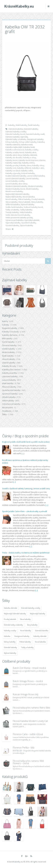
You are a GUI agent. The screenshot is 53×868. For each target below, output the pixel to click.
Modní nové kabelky (14, 191)
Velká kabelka (26, 212)
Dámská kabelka (16, 129)
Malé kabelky (21, 125)
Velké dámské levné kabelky (18, 215)
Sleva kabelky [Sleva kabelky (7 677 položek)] (25, 619)
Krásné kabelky (28, 173)
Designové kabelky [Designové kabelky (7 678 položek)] (22, 636)
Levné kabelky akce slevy (16, 184)
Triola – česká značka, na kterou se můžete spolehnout (26, 553)
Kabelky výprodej (13, 173)
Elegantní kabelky (10, 328)
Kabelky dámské (30, 155)
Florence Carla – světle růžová (28, 734)
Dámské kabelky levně (15, 134)
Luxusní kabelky (9, 380)
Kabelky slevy (38, 165)
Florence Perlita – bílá (23, 748)
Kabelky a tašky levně (15, 152)
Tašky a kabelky (12, 210)
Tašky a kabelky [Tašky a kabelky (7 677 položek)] (27, 647)
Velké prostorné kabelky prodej (19, 217)
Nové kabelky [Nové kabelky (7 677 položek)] (26, 631)
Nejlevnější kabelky (14, 197)
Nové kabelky (11, 199)
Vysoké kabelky (12, 225)
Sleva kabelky (12, 202)
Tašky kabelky (26, 210)
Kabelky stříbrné (24, 168)
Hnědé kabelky (9, 349)
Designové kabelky (35, 139)
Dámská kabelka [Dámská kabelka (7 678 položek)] (42, 631)
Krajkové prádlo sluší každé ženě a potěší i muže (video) (26, 442)
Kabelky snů (11, 168)
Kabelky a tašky (32, 150)
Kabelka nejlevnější (14, 147)
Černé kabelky (8, 342)
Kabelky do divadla (14, 158)
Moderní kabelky (35, 186)
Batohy (5, 321)
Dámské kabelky (31, 129)
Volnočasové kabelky (11, 404)
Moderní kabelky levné (15, 189)
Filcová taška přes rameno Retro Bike (31, 708)
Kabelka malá (27, 144)
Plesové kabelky (9, 387)
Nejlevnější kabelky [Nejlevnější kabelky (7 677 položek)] (38, 614)
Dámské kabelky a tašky (16, 132)
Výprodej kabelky (13, 223)
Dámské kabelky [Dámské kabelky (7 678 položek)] (10, 647)
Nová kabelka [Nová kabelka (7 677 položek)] (40, 642)
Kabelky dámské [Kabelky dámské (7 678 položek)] (40, 636)
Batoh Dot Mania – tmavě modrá (29, 668)
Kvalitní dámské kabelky (16, 176)
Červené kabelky (9, 345)
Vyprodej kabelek (32, 220)
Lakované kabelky (10, 376)
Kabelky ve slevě (13, 171)
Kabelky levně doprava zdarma (32, 160)
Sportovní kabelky (10, 394)
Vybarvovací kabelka (14, 220)
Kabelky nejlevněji (13, 163)
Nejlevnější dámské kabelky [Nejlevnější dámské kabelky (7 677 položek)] (15, 614)
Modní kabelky (32, 189)
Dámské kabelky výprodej (17, 137)
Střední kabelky (9, 397)
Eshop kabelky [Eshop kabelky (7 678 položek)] (10, 642)
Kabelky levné (12, 160)
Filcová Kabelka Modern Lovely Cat (30, 721)
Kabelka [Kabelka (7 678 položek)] (7, 636)
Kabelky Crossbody (10, 332)
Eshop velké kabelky (28, 142)
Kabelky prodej (12, 165)
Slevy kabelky (37, 202)
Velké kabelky (8, 401)
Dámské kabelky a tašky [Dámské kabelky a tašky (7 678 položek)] (31, 608)
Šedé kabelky (34, 125)
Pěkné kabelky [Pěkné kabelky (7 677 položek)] (25, 642)
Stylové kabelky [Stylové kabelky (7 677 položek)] (10, 653)
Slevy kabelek (24, 202)
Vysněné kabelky (29, 223)
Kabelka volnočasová (15, 150)
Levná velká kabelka (36, 176)
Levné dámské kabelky (15, 178)
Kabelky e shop (29, 158)
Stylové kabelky (27, 204)
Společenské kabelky (11, 390)
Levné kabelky (32, 178)
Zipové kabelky (26, 225)
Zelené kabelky (9, 363)
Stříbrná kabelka (13, 204)
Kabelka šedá (29, 147)
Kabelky (11, 125)
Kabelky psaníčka (10, 373)
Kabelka (41, 142)
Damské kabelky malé (35, 134)
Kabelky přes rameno (11, 370)
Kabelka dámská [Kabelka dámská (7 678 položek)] (11, 608)
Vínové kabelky (9, 359)
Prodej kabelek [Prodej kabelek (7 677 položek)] (10, 619)
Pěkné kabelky (24, 199)
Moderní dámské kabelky (16, 186)
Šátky (4, 414)
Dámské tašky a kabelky (16, 139)
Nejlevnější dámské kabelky (17, 194)
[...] (23, 453)
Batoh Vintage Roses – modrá (28, 681)
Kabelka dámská (13, 144)
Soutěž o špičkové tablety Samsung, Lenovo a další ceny (26, 488)
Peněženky (7, 411)
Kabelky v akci (38, 168)
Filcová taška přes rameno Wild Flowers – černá (28, 762)
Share (9, 229)
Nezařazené (7, 407)
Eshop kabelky (12, 142)
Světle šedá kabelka (14, 207)
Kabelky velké (27, 171)
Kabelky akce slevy (14, 155)
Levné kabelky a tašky (15, 181)
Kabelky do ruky (9, 366)
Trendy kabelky (12, 212)
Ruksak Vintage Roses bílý (26, 694)
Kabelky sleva (25, 165)
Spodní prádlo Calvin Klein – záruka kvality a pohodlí (25, 511)
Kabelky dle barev (10, 335)
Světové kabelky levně (33, 207)
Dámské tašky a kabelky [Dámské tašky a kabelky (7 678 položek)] (13, 625)
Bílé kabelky (7, 339)
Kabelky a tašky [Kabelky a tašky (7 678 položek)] (10, 631)
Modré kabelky (9, 352)
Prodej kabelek (38, 199)
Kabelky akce (31, 152)
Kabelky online (28, 163)
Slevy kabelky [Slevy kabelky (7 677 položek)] (32, 625)
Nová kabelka (29, 197)
